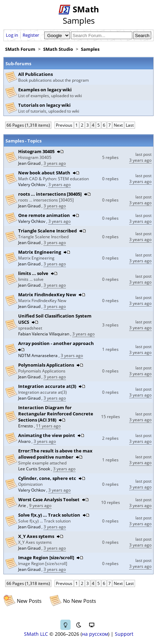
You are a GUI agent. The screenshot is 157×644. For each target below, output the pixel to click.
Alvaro (25, 441)
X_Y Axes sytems (36, 536)
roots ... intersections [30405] (50, 194)
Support (124, 634)
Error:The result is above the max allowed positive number (55, 454)
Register (31, 35)
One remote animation (44, 215)
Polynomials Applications (46, 365)
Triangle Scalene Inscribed (47, 231)
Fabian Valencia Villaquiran (44, 334)
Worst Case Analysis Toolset (49, 499)
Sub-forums (18, 64)
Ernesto (26, 426)
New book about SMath (44, 173)
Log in (12, 35)
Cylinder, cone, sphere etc (47, 478)
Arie (23, 505)
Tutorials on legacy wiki (44, 105)
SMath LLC (36, 634)
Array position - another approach (56, 343)
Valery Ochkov (32, 185)
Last (130, 125)
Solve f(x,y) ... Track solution (49, 515)
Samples (90, 49)
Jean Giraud (30, 163)
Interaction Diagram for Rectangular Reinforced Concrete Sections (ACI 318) (56, 414)
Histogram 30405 (36, 151)
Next (118, 125)
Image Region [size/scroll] (46, 557)
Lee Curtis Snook (35, 469)
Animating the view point (47, 435)
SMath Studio (58, 49)
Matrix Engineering (40, 252)
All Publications (35, 74)
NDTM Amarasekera (38, 355)
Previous (64, 125)
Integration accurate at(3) (47, 386)
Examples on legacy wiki (45, 90)
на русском (95, 634)
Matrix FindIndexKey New (47, 295)
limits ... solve (33, 273)
